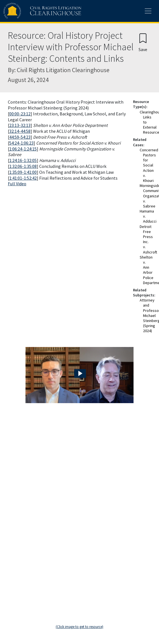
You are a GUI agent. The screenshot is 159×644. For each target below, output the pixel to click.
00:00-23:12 (20, 114)
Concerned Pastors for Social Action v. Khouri (149, 165)
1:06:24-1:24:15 (23, 149)
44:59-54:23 (20, 137)
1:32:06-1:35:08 (23, 166)
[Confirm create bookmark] (143, 42)
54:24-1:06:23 (21, 143)
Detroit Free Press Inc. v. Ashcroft (148, 239)
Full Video (17, 184)
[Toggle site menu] (148, 11)
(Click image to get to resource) (79, 627)
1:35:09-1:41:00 (23, 172)
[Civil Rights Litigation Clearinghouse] (31, 11)
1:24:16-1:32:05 (23, 160)
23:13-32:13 (20, 125)
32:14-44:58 (20, 131)
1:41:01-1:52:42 (23, 178)
